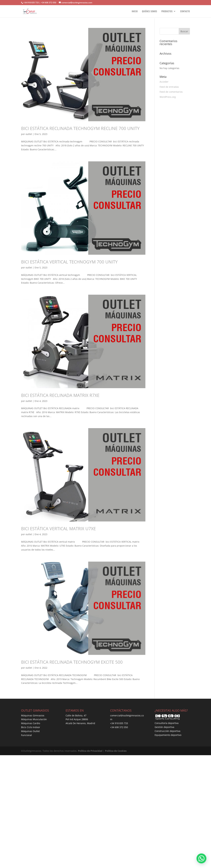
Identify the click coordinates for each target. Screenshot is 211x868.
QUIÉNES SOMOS (150, 11)
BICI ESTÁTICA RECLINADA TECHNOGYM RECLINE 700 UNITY (80, 128)
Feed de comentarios (171, 92)
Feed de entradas (169, 87)
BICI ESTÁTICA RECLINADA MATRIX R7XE (60, 395)
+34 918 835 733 (119, 723)
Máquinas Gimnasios (33, 715)
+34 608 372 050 (119, 727)
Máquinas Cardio (31, 723)
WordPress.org (168, 97)
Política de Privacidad (90, 751)
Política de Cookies (116, 751)
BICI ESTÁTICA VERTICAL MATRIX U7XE (58, 529)
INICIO (135, 11)
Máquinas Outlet (30, 731)
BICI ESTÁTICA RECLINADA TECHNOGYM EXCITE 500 (72, 662)
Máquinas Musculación (34, 719)
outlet (29, 134)
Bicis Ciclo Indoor (31, 727)
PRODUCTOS (167, 11)
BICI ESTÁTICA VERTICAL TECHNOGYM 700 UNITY (69, 262)
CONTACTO (185, 11)
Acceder (164, 82)
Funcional (26, 735)
